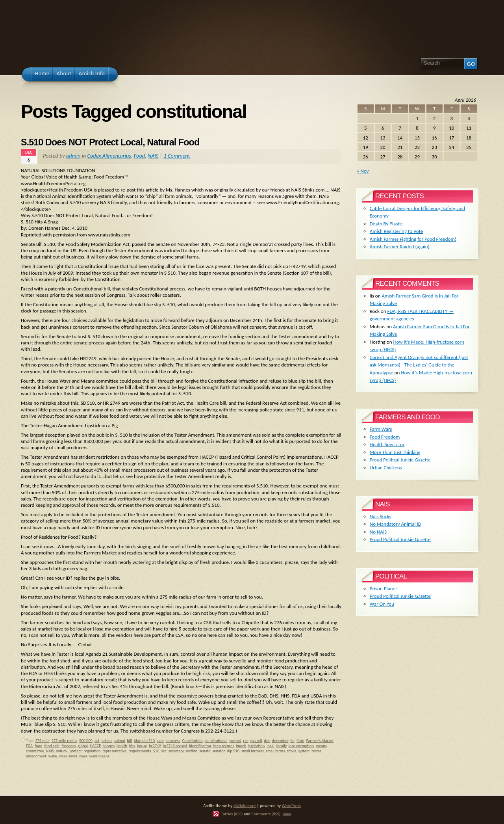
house (142, 746)
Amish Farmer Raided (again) (400, 246)
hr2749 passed (175, 746)
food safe (52, 746)
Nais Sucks (381, 516)
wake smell (68, 756)
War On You (382, 604)
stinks (291, 751)
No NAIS (378, 532)
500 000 (86, 741)
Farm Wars (381, 429)
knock (241, 746)
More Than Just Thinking (395, 452)
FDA (29, 746)
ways (83, 756)
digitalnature (245, 805)
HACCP (95, 746)
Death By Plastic (386, 224)
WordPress (291, 805)
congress (173, 741)
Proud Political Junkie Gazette (400, 460)
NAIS (153, 156)
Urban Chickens (386, 468)
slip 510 (233, 751)
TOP (287, 815)
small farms (275, 751)
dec (267, 741)
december (280, 741)
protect (76, 751)
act (97, 741)
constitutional (216, 741)
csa (246, 741)
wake (53, 756)
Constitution (193, 741)
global (83, 746)
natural (62, 751)
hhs (132, 746)
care (160, 741)
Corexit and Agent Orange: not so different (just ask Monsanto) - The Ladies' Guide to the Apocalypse (419, 365)
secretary (176, 751)
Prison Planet (383, 589)
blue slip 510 (144, 741)
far (292, 741)
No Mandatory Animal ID (396, 524)
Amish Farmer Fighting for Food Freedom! (413, 239)
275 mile (42, 741)
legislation (256, 746)
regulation (92, 751)
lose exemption (301, 746)
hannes (108, 746)
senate (205, 751)
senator (218, 751)
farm (300, 741)
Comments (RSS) (266, 814)
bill (129, 741)
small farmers (253, 751)
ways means (99, 756)
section (191, 751)
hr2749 (155, 746)
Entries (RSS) (232, 814)
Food (139, 156)
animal (119, 741)
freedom (69, 746)
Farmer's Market (320, 741)
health (122, 746)
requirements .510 (144, 751)
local (271, 746)
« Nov (363, 171)
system (304, 751)
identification (200, 746)
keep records (224, 746)
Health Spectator (387, 444)
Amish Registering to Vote (397, 231)
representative (114, 751)
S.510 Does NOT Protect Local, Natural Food (110, 142)
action (107, 741)
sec (164, 751)
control (235, 741)
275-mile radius (64, 741)
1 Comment (177, 156)
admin (73, 156)
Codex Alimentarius (109, 156)
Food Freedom (385, 437)
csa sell (256, 741)
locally (282, 746)
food (38, 746)
